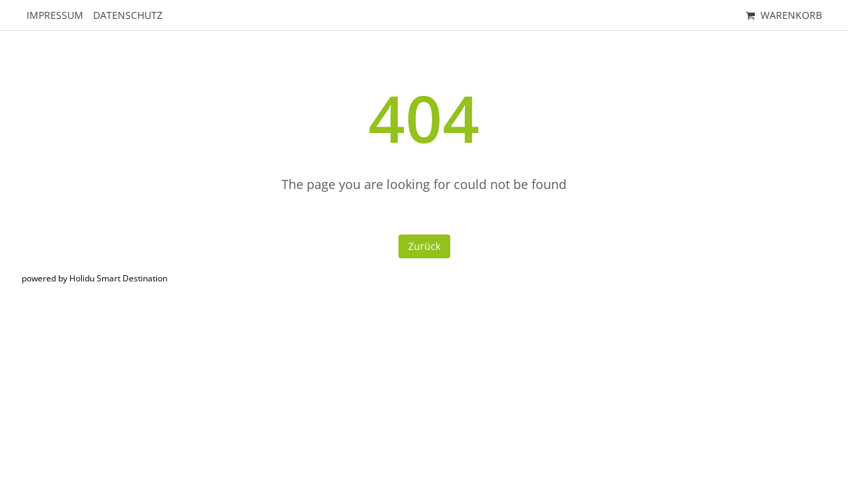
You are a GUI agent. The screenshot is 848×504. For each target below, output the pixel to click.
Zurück (424, 246)
